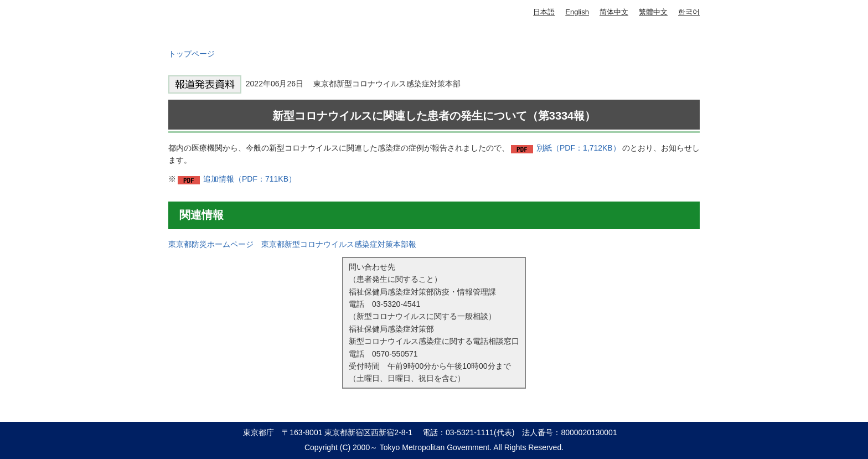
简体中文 (614, 12)
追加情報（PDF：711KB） (250, 179)
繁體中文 (653, 12)
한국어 (689, 12)
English (577, 12)
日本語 (544, 12)
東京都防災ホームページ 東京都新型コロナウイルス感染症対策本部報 (292, 244)
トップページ (192, 54)
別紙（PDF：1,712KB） (578, 148)
